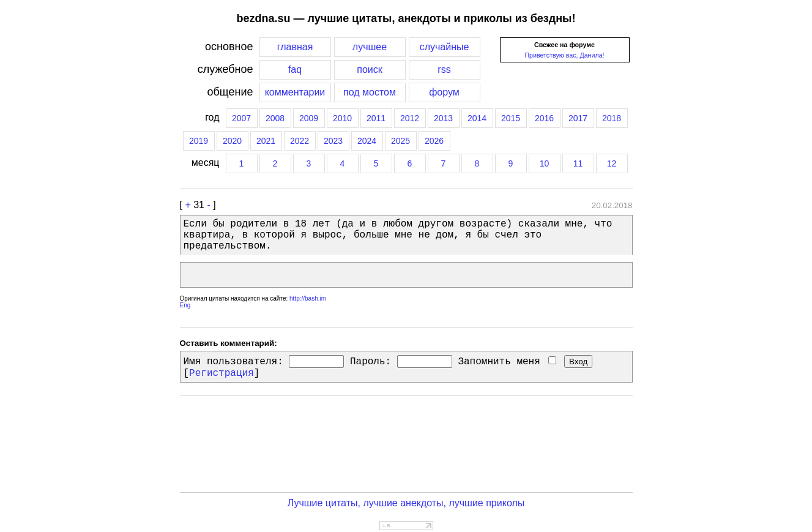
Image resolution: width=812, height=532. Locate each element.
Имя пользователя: (233, 362)
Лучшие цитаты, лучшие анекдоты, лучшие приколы (406, 503)
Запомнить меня (507, 362)
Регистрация (222, 373)
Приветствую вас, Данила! (564, 55)
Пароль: (371, 362)
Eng (185, 305)
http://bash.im (308, 298)
